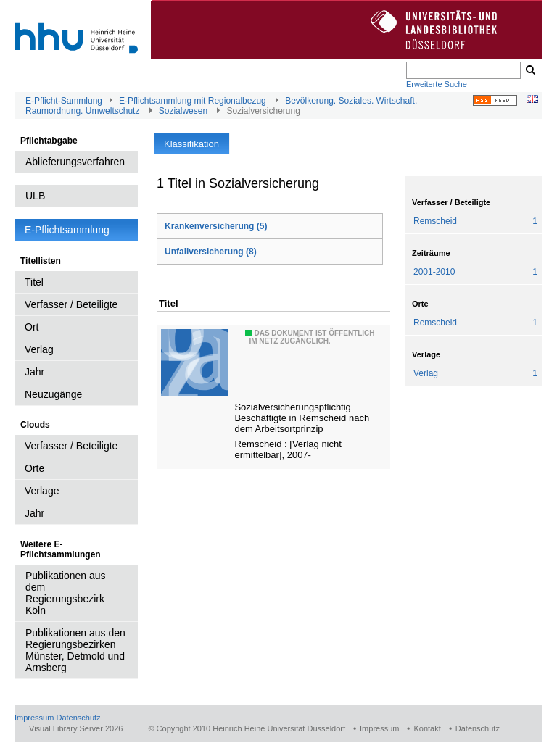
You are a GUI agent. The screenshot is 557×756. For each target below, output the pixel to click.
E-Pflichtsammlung (67, 230)
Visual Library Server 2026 (76, 728)
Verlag (39, 349)
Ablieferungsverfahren (75, 162)
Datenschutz (78, 718)
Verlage (42, 491)
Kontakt (427, 728)
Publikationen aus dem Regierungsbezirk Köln (66, 593)
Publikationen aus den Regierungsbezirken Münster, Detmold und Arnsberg (75, 650)
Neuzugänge (53, 394)
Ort (32, 327)
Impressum (34, 718)
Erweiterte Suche (437, 84)
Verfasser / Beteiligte (71, 304)
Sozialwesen (183, 111)
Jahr (34, 372)
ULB (35, 196)
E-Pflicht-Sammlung (64, 101)
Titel (34, 282)
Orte (34, 468)
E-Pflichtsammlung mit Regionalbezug (193, 101)
